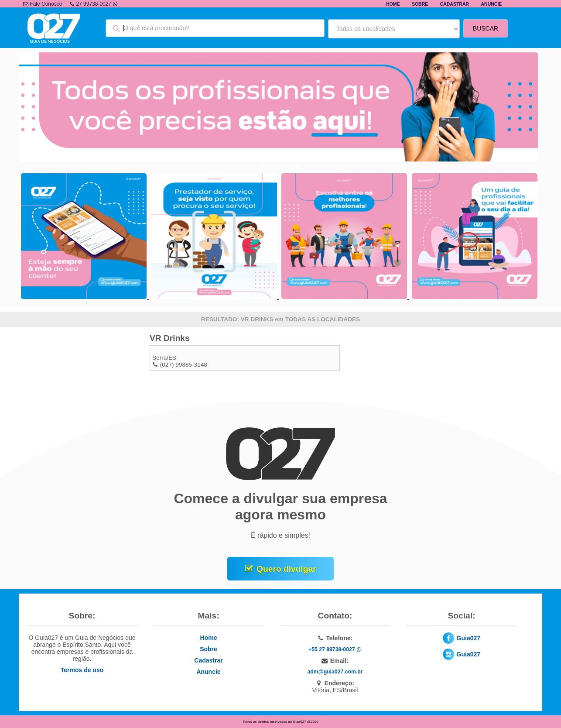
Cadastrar (455, 4)
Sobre (420, 4)
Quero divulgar (286, 569)
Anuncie (491, 4)
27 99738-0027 (94, 4)
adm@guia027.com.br (335, 672)
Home (393, 4)
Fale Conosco (43, 4)
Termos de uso (82, 670)
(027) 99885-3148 (184, 365)
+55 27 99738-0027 (335, 649)
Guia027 (469, 638)
